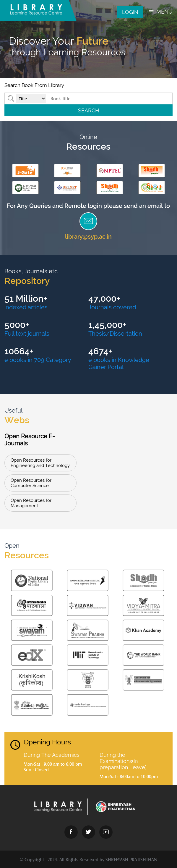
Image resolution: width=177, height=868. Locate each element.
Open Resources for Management (31, 503)
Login (130, 12)
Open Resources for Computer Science (31, 483)
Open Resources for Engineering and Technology (40, 463)
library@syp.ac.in (88, 237)
